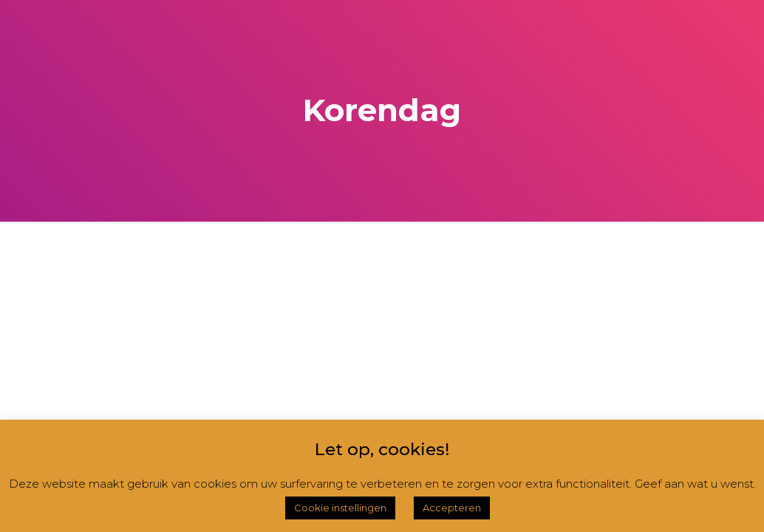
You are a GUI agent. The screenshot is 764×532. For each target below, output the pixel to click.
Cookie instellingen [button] (340, 508)
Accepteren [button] (452, 508)
